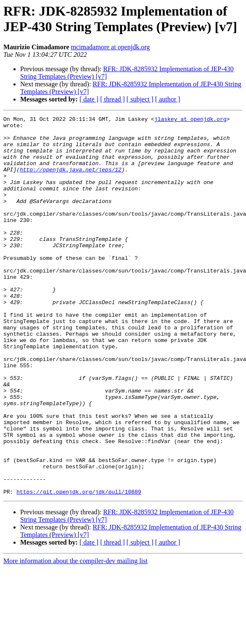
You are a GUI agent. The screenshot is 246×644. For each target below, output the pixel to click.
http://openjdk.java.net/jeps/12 (71, 181)
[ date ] (89, 99)
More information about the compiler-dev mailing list (75, 637)
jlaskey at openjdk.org (190, 120)
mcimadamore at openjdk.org (111, 47)
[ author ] (168, 99)
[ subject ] (140, 99)
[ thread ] (112, 99)
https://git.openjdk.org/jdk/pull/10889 (79, 567)
